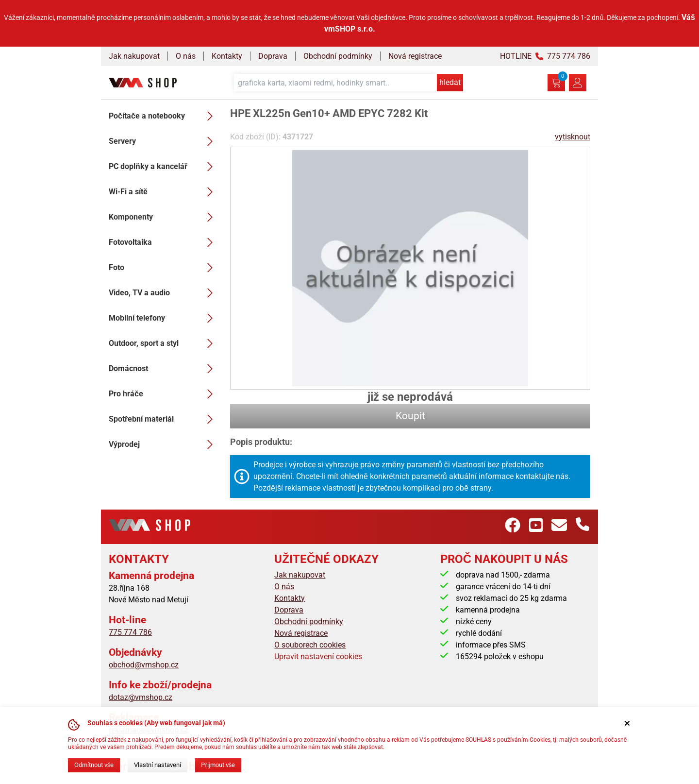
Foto (164, 268)
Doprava (273, 56)
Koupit (410, 416)
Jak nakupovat (134, 56)
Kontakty (227, 56)
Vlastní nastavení (158, 765)
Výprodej (164, 444)
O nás (186, 56)
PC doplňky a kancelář (164, 167)
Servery (164, 141)
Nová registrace (415, 56)
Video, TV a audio (164, 293)
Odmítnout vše (94, 765)
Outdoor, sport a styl (164, 343)
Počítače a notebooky (164, 116)
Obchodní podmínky (338, 56)
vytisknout (573, 137)
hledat (450, 82)
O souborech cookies (310, 645)
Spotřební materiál (164, 419)
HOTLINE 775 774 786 (545, 56)
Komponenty (164, 217)
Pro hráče (164, 394)
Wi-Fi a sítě (164, 192)
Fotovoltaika (164, 242)
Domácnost (164, 369)
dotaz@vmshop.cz (141, 697)
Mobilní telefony (164, 318)
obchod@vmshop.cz (144, 665)
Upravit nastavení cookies (318, 656)
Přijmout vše (218, 765)
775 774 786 (130, 632)
